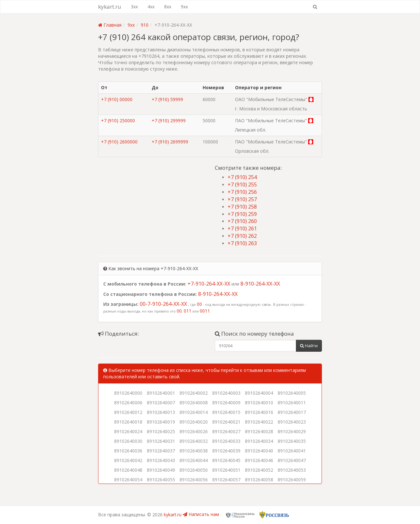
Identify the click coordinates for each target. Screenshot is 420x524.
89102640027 (226, 431)
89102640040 (259, 451)
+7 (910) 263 (242, 243)
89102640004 (259, 393)
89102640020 (194, 422)
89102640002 (194, 393)
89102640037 (161, 451)
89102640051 (226, 470)
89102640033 (226, 441)
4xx (151, 7)
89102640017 (292, 412)
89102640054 (128, 480)
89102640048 (128, 470)
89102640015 (226, 412)
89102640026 (194, 431)
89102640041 (292, 451)
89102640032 (194, 441)
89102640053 (292, 470)
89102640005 (292, 393)
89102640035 (292, 441)
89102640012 (128, 412)
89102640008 (194, 403)
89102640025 (161, 431)
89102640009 (226, 403)
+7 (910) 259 (242, 214)
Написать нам (201, 514)
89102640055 (161, 480)
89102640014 (194, 412)
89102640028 (259, 431)
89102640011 (292, 403)
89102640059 (292, 480)
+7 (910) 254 (242, 177)
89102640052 (259, 470)
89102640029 (292, 431)
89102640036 (128, 451)
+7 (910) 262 (242, 236)
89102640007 (161, 403)
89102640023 (292, 422)
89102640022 (259, 422)
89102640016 (259, 412)
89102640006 (128, 403)
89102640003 (226, 393)
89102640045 (226, 460)
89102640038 (194, 451)
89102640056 (194, 480)
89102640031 (161, 441)
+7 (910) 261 (242, 228)
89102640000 (128, 393)
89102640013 (161, 412)
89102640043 (161, 460)
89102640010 (259, 403)
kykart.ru (110, 7)
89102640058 (259, 480)
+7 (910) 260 (242, 221)
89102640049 (161, 470)
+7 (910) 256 (242, 192)
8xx (168, 7)
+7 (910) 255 (242, 185)
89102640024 (128, 431)
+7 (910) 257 (242, 199)
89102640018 (128, 422)
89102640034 (259, 441)
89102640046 (259, 460)
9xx (184, 7)
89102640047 (292, 460)
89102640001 (161, 393)
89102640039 (226, 451)
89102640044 (194, 460)
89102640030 (128, 441)
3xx (134, 7)
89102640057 (226, 480)
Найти (309, 346)
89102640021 (226, 422)
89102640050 (194, 470)
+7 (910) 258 (242, 207)
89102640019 (161, 422)
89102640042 (128, 460)
